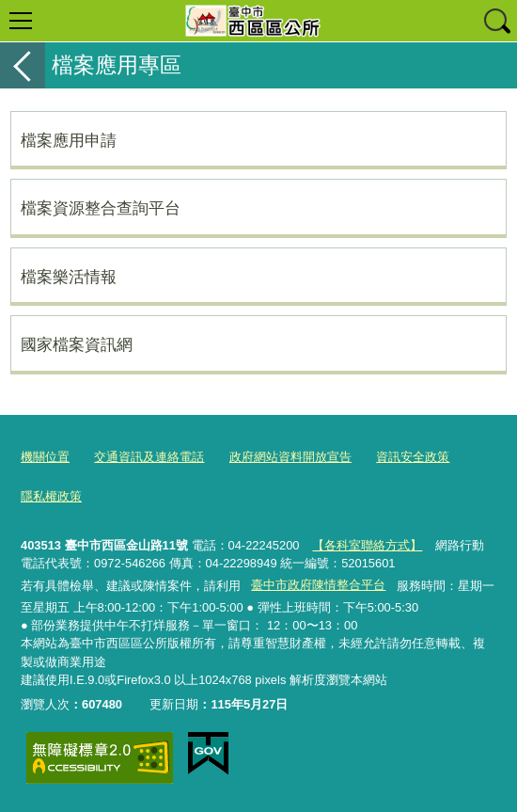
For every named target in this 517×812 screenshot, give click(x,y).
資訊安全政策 (413, 457)
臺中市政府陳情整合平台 (318, 585)
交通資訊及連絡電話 (149, 457)
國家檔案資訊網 (77, 344)
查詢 (496, 21)
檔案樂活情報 (69, 277)
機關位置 (45, 457)
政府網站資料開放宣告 (290, 457)
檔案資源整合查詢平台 (101, 208)
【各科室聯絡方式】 (367, 545)
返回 (23, 65)
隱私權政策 (51, 496)
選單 (21, 21)
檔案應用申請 (69, 140)
